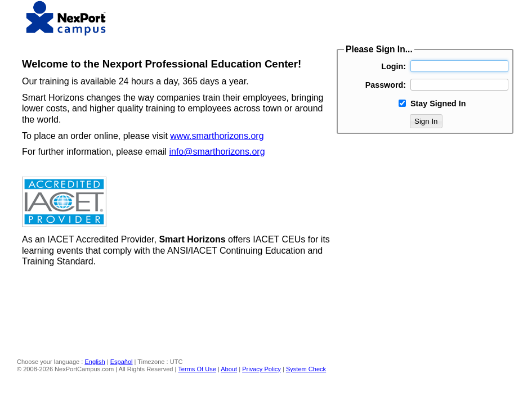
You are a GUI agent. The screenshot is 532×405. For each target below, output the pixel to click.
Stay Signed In (438, 103)
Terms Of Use (197, 369)
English (95, 362)
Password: (386, 85)
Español (122, 362)
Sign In (426, 121)
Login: (394, 66)
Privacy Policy (261, 369)
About (229, 369)
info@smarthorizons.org (217, 152)
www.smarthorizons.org (217, 136)
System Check (306, 369)
